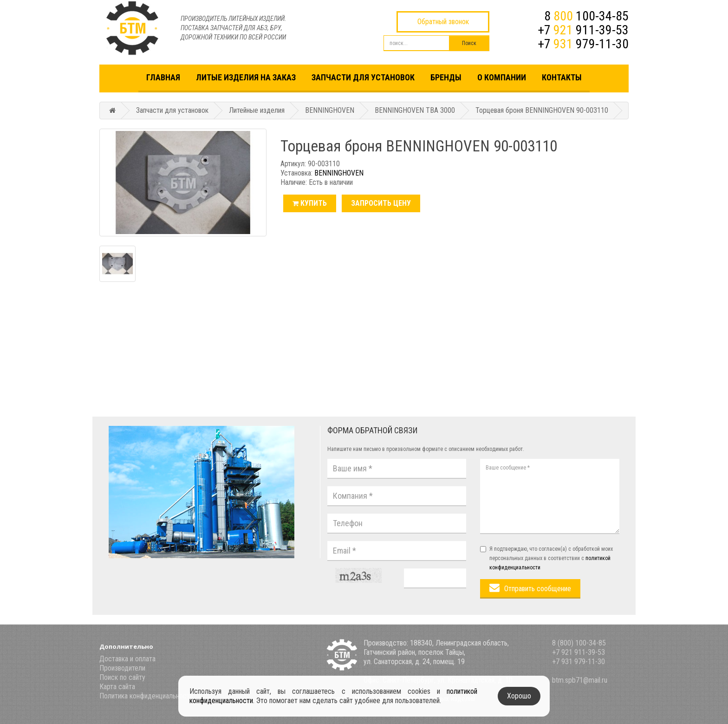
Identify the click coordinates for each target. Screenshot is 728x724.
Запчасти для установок (363, 77)
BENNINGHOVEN (330, 110)
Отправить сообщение (538, 589)
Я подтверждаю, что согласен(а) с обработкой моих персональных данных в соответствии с (546, 558)
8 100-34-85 (586, 16)
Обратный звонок (443, 22)
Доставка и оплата (127, 659)
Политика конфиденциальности (146, 696)
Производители (122, 668)
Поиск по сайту (122, 677)
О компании (502, 77)
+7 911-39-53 (583, 30)
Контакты (562, 77)
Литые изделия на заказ (246, 77)
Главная (163, 77)
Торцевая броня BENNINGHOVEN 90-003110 (542, 110)
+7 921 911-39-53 (578, 652)
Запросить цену (381, 203)
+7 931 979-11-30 (578, 662)
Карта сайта (117, 687)
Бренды (446, 77)
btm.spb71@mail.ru (580, 680)
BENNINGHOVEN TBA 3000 (415, 110)
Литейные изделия (257, 110)
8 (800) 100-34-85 (579, 643)
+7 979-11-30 (583, 44)
